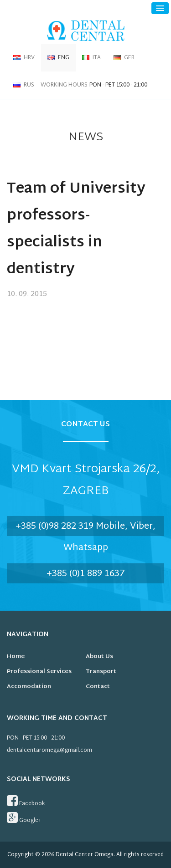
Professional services (39, 672)
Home (16, 657)
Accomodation (29, 687)
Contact (98, 687)
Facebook (26, 802)
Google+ (24, 818)
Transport (101, 672)
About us (99, 657)
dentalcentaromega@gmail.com (49, 751)
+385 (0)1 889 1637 (86, 574)
